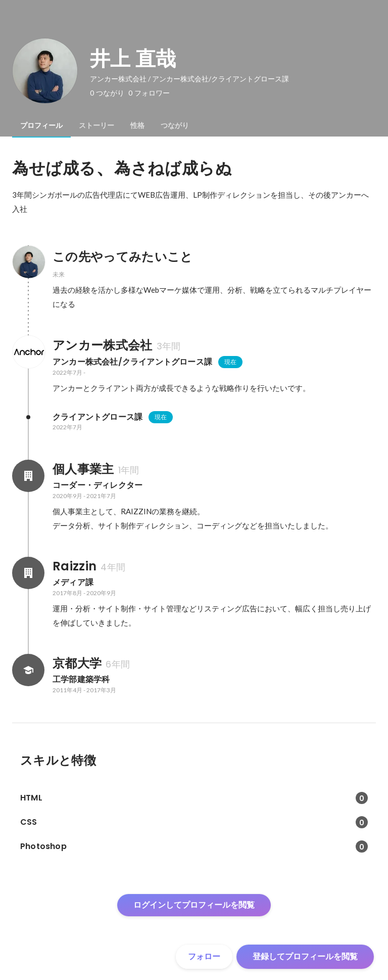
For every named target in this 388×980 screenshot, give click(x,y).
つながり (175, 125)
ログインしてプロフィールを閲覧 (194, 905)
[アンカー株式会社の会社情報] (28, 352)
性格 (137, 125)
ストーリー (96, 125)
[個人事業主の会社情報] (28, 476)
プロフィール (41, 125)
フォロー (204, 956)
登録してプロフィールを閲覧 (305, 956)
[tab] (41, 125)
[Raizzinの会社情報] (28, 573)
